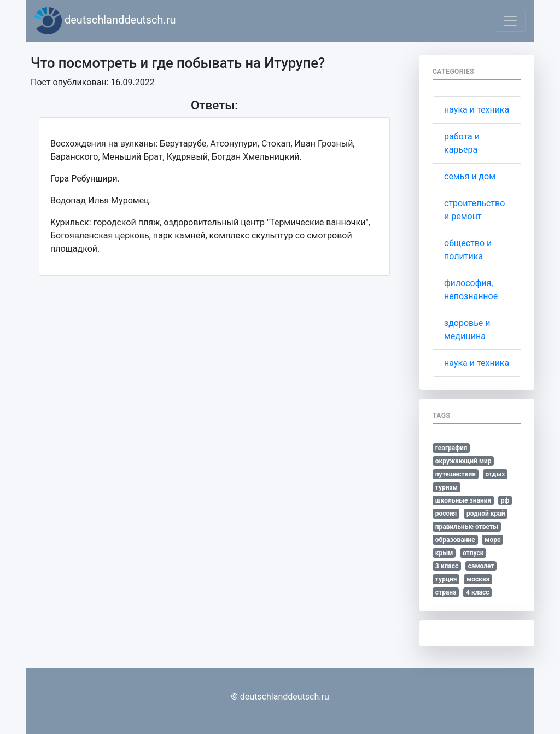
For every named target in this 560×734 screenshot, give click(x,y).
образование (455, 540)
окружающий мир (463, 461)
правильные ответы (467, 527)
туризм (447, 487)
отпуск (473, 553)
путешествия (456, 474)
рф (505, 500)
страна (446, 592)
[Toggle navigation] (510, 21)
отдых (495, 474)
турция (446, 579)
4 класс (477, 592)
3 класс (447, 566)
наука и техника (477, 110)
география (451, 448)
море (492, 540)
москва (478, 579)
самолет (481, 566)
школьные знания (463, 500)
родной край (486, 514)
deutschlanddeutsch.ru (105, 21)
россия (446, 514)
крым (444, 553)
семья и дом (470, 176)
